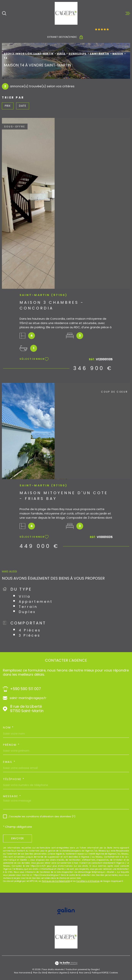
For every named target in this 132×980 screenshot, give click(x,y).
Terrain (28, 607)
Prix (8, 106)
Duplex (27, 612)
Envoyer (17, 838)
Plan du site (39, 973)
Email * (9, 762)
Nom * (8, 728)
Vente (61, 54)
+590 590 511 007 (25, 689)
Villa (25, 596)
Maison (118, 54)
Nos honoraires (22, 973)
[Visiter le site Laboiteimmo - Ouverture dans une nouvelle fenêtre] (66, 963)
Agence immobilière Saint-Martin (29, 54)
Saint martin (99, 54)
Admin (73, 973)
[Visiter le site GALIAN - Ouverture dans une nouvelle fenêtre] (66, 911)
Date (23, 106)
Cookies (114, 973)
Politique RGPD (99, 973)
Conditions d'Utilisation (88, 881)
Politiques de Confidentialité (56, 881)
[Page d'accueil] (66, 13)
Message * (12, 796)
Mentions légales (58, 973)
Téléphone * (14, 779)
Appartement (36, 602)
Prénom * (11, 745)
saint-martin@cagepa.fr (28, 698)
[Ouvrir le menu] (128, 13)
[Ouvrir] (4, 13)
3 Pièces (30, 635)
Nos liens (84, 973)
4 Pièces (30, 630)
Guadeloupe (77, 54)
